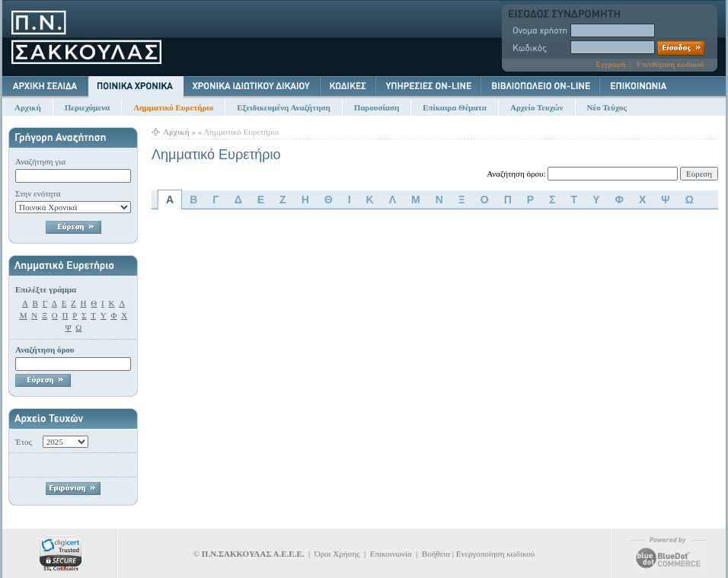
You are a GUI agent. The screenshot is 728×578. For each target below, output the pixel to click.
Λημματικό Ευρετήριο (173, 107)
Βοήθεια (436, 554)
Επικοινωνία (391, 554)
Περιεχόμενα (88, 107)
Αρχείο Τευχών (537, 107)
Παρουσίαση (377, 107)
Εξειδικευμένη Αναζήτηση (283, 107)
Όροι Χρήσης (337, 554)
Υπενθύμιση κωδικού (670, 64)
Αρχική (28, 107)
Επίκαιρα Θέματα (455, 107)
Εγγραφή (610, 64)
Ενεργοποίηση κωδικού (495, 554)
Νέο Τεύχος (607, 107)
